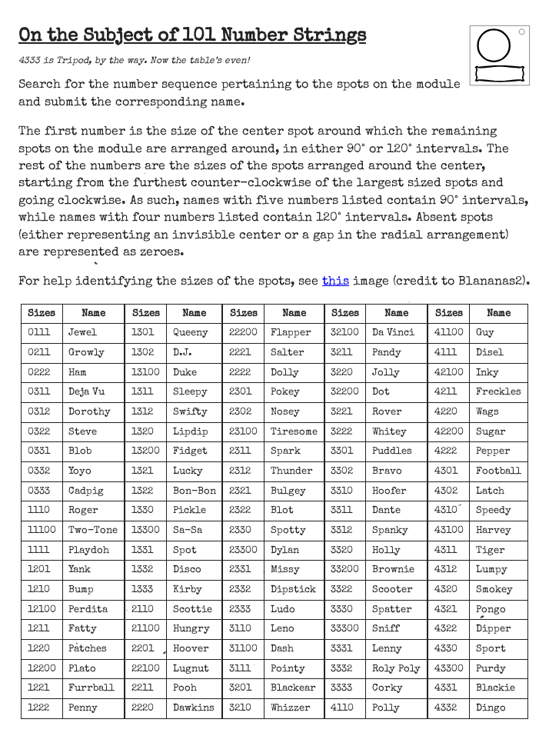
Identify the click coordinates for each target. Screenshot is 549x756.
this (336, 282)
